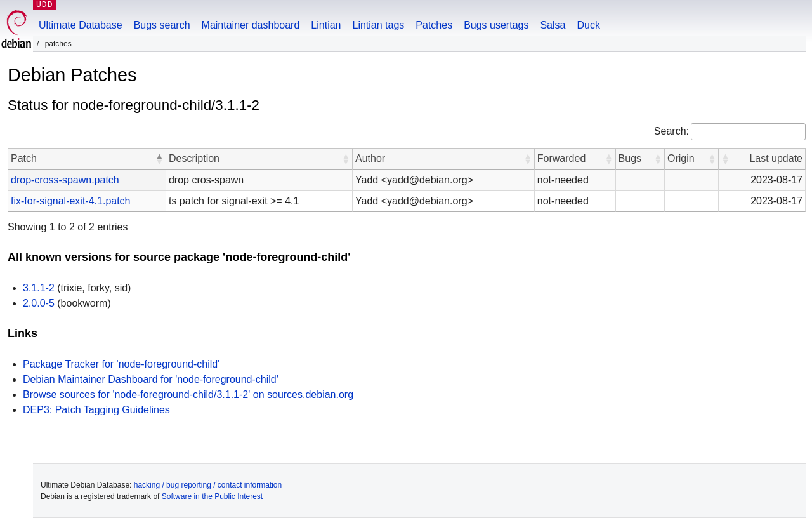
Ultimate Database (81, 25)
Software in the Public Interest (212, 496)
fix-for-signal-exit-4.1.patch (71, 201)
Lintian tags (378, 25)
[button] (159, 159)
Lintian (326, 25)
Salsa (553, 25)
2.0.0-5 (39, 303)
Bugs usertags (496, 25)
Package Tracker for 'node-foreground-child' (121, 364)
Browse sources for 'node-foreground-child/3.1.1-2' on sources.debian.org (188, 395)
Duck (588, 25)
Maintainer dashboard (251, 25)
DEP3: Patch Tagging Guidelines (96, 410)
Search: (671, 131)
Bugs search (162, 25)
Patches (434, 25)
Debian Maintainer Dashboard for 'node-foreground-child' (151, 379)
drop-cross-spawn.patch (65, 180)
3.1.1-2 (39, 288)
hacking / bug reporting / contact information (208, 485)
